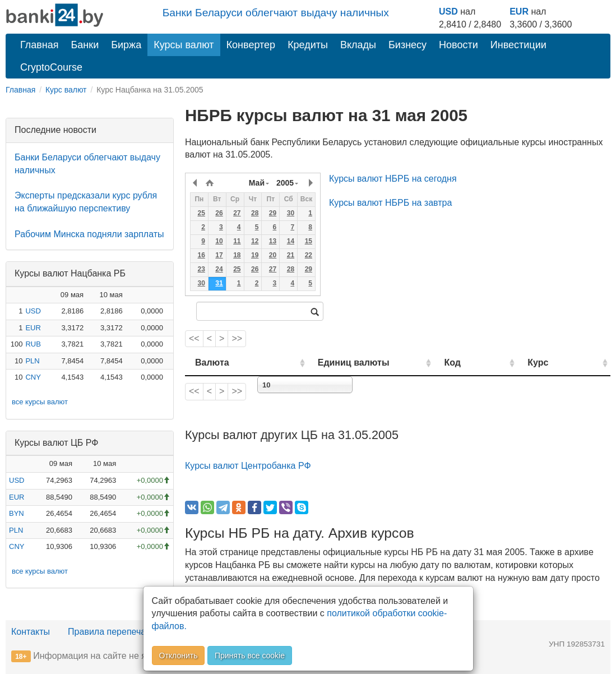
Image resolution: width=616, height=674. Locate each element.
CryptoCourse (51, 67)
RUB (33, 344)
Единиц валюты (334, 363)
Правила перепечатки (113, 632)
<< (194, 338)
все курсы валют (40, 402)
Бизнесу (407, 45)
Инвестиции (518, 45)
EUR (519, 11)
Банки (85, 45)
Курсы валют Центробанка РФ (248, 466)
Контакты (31, 632)
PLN (32, 361)
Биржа (126, 45)
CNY (33, 377)
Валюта (212, 363)
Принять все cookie (250, 655)
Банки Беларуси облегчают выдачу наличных (276, 13)
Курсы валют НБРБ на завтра (390, 203)
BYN (17, 513)
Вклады (358, 45)
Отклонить (179, 655)
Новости (458, 45)
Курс (553, 363)
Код (481, 363)
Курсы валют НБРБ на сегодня (393, 179)
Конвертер (251, 45)
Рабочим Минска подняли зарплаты (89, 234)
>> (237, 338)
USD (448, 11)
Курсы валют (184, 45)
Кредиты (308, 45)
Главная (40, 45)
